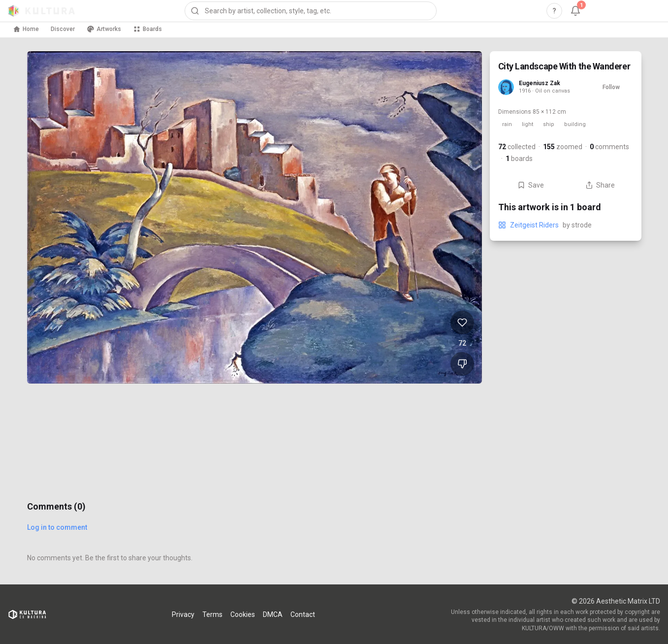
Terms (212, 614)
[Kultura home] (41, 11)
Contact (303, 614)
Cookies (243, 614)
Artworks (104, 29)
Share (600, 185)
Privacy (183, 614)
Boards (147, 29)
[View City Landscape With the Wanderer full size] (254, 217)
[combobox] (311, 11)
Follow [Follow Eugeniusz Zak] (611, 87)
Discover (63, 29)
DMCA (273, 614)
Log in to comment (57, 527)
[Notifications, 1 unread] (575, 11)
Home (26, 29)
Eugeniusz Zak (540, 83)
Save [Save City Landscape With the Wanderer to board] (531, 185)
